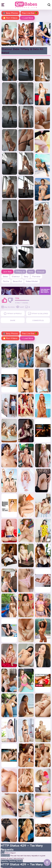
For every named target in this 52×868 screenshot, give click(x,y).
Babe (31, 272)
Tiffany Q (20, 272)
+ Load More (27, 18)
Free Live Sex (30, 13)
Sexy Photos (11, 13)
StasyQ (41, 272)
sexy (26, 276)
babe (5, 276)
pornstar (36, 276)
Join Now (7, 272)
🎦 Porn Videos (10, 18)
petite (6, 281)
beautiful (17, 281)
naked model (32, 281)
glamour (16, 276)
